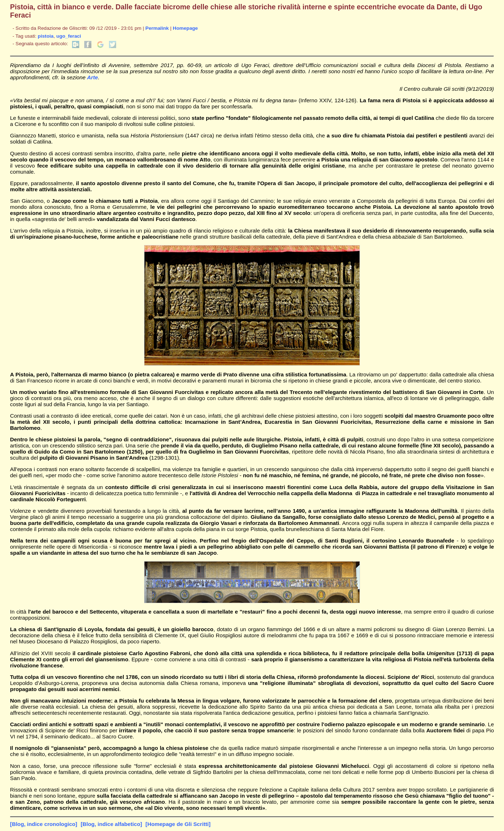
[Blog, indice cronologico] (44, 824)
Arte (92, 77)
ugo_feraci (69, 36)
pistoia (46, 36)
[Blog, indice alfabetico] (111, 824)
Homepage (185, 28)
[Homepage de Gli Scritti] (178, 824)
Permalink (157, 28)
